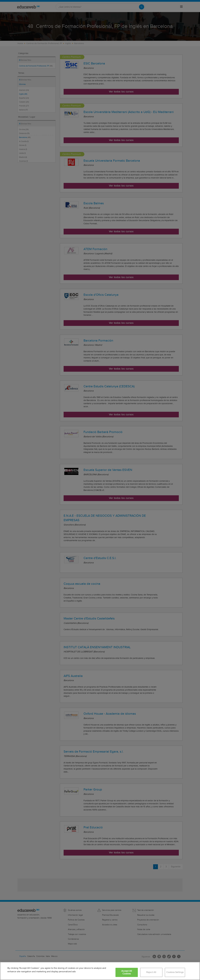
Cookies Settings (175, 972)
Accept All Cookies (127, 972)
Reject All (151, 972)
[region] (100, 971)
